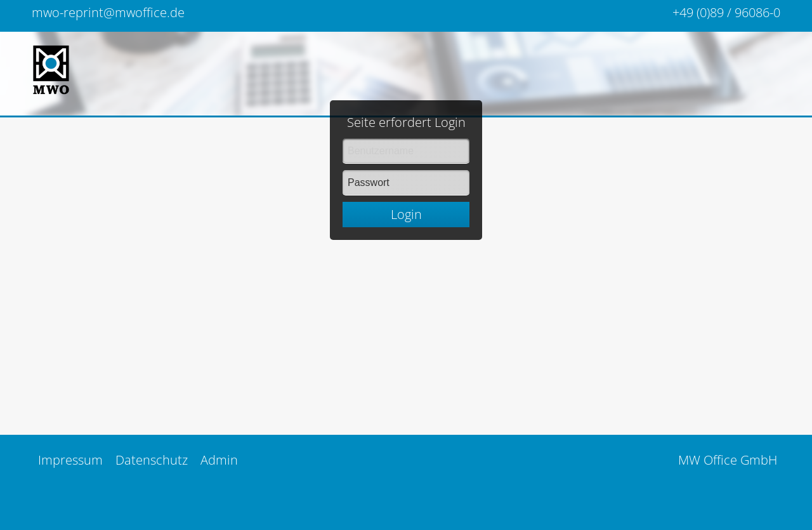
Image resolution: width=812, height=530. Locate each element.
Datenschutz (152, 460)
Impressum (70, 460)
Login (406, 188)
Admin (219, 460)
